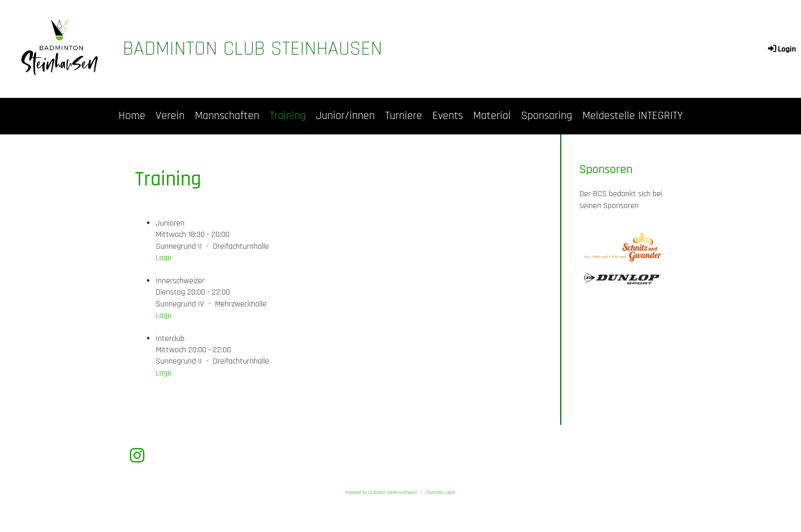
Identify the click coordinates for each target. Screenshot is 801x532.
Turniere (404, 116)
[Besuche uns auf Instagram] (137, 457)
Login (781, 49)
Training (288, 116)
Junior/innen (345, 116)
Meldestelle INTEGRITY (633, 116)
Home (132, 116)
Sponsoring (547, 116)
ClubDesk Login (441, 492)
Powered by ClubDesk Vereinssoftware (381, 492)
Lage (164, 258)
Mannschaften (227, 116)
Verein (170, 116)
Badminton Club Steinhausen (253, 49)
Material (492, 116)
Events (448, 116)
